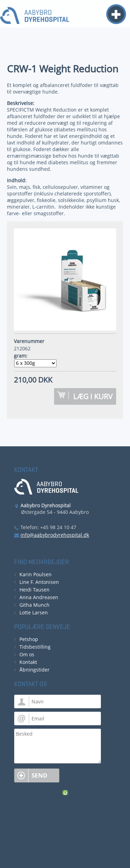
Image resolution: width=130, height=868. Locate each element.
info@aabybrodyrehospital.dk (55, 535)
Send (40, 775)
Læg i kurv (93, 396)
